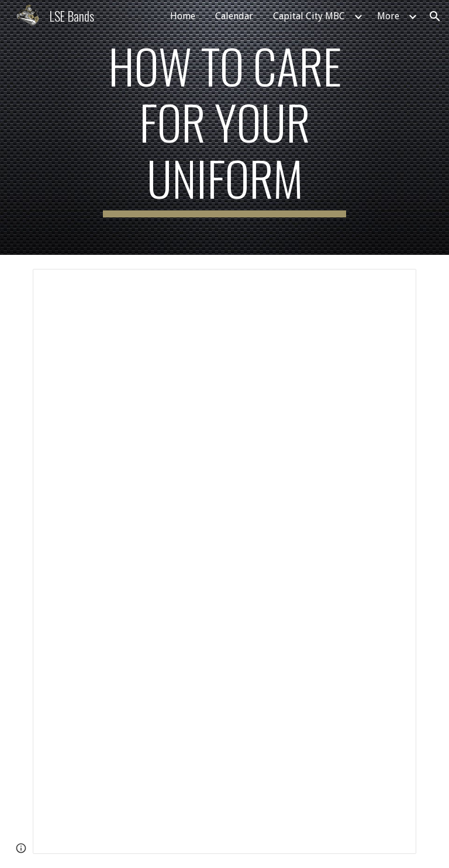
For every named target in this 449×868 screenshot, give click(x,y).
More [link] (388, 16)
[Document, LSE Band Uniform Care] (224, 561)
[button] (435, 16)
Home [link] (183, 16)
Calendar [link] (234, 16)
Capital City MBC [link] (309, 16)
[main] (224, 127)
